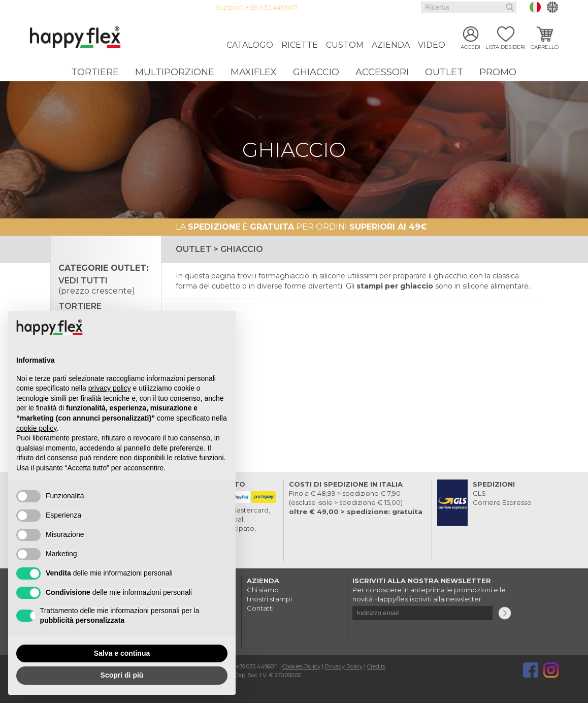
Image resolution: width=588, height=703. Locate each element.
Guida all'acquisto (362, 7)
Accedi (470, 47)
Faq (402, 7)
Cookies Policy (301, 666)
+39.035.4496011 (272, 7)
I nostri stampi (269, 599)
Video (432, 45)
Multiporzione (175, 72)
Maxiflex (254, 72)
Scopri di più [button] (122, 675)
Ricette (300, 45)
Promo (498, 72)
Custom (345, 45)
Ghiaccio (316, 72)
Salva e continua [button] (122, 653)
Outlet (444, 72)
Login (319, 7)
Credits (376, 666)
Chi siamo (263, 590)
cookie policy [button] (36, 428)
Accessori (382, 72)
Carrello (545, 47)
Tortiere (95, 72)
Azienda (391, 45)
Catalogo (250, 45)
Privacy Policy (344, 666)
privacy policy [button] (110, 388)
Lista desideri (505, 47)
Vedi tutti (97, 286)
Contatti (260, 608)
